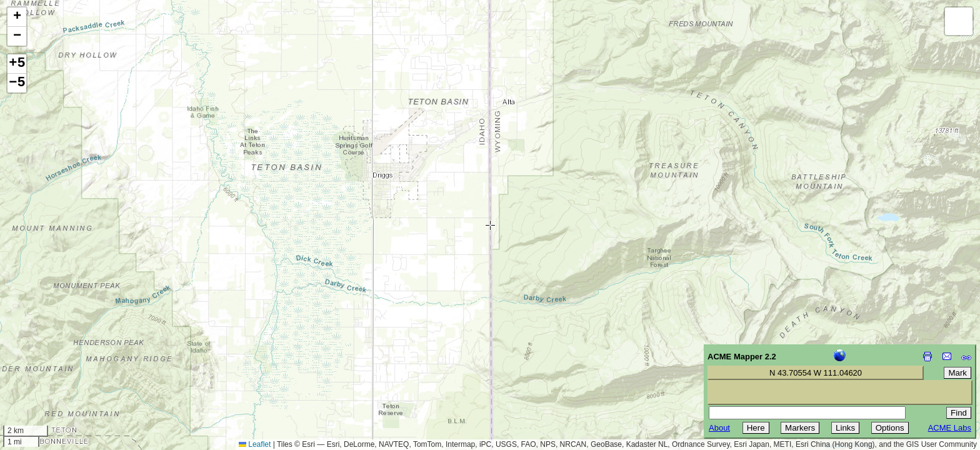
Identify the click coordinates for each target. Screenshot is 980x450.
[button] (17, 17)
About (719, 428)
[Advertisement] (66, 361)
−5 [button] (17, 83)
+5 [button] (17, 64)
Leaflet (255, 444)
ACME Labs (950, 428)
